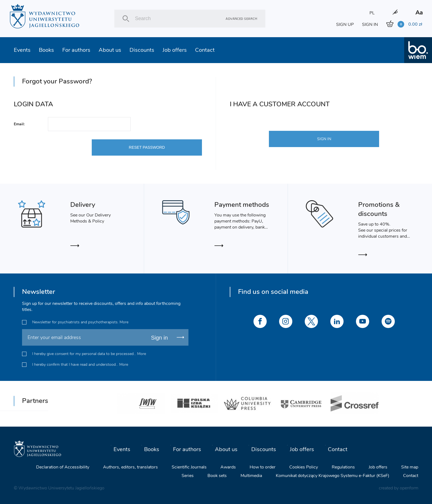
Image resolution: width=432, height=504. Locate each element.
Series (188, 476)
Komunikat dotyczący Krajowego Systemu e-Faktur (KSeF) (333, 476)
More (124, 322)
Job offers (175, 50)
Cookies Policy (304, 467)
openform (409, 488)
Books (46, 50)
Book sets (217, 476)
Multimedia (251, 476)
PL (372, 13)
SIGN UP (345, 25)
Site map (410, 467)
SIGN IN (370, 25)
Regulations (343, 467)
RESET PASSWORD (147, 147)
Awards (228, 467)
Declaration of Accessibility (63, 467)
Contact (205, 50)
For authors (76, 50)
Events (22, 50)
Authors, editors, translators (130, 467)
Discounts (142, 50)
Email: (19, 124)
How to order (263, 467)
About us (110, 50)
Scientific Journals (189, 467)
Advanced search (241, 19)
